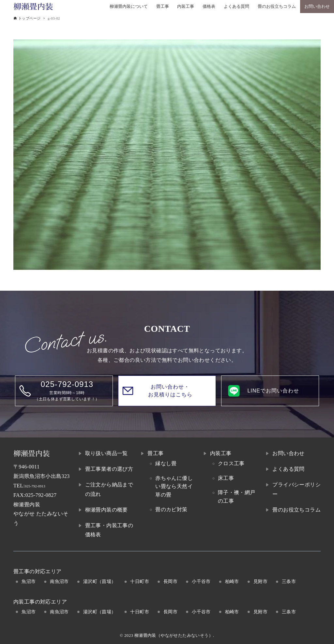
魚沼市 (29, 581)
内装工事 (221, 453)
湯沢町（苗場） (100, 581)
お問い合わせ (288, 453)
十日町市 (140, 581)
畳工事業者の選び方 (109, 469)
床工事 (226, 478)
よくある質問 (288, 469)
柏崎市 (232, 581)
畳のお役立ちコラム (296, 510)
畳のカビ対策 (171, 509)
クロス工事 (231, 463)
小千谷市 (201, 581)
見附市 (260, 581)
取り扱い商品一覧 (106, 453)
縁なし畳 (166, 463)
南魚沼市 (59, 581)
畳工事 (155, 453)
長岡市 (170, 581)
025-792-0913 (40, 486)
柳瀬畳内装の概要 (106, 510)
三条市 (289, 581)
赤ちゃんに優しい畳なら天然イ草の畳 (174, 486)
